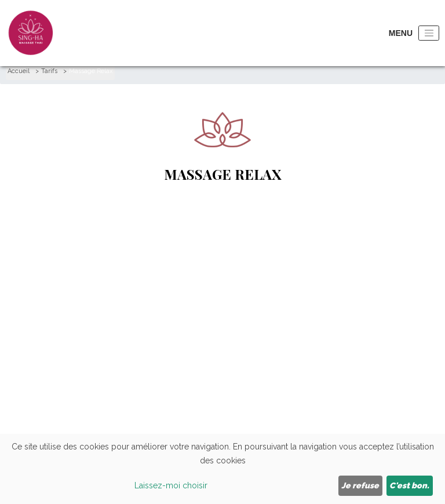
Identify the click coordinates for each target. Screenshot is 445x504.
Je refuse (360, 485)
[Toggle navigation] (429, 34)
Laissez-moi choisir (171, 485)
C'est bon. (409, 485)
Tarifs (49, 71)
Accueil (19, 71)
